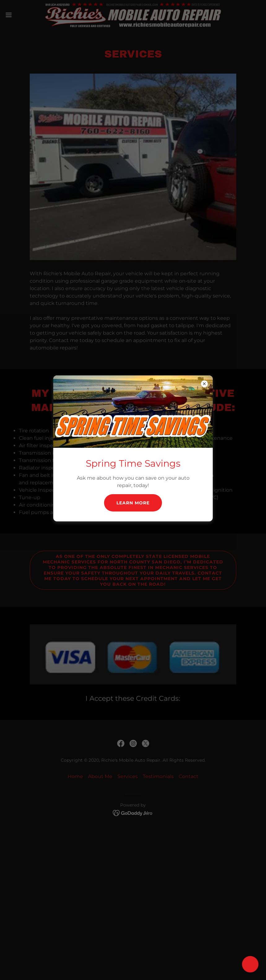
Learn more (133, 503)
